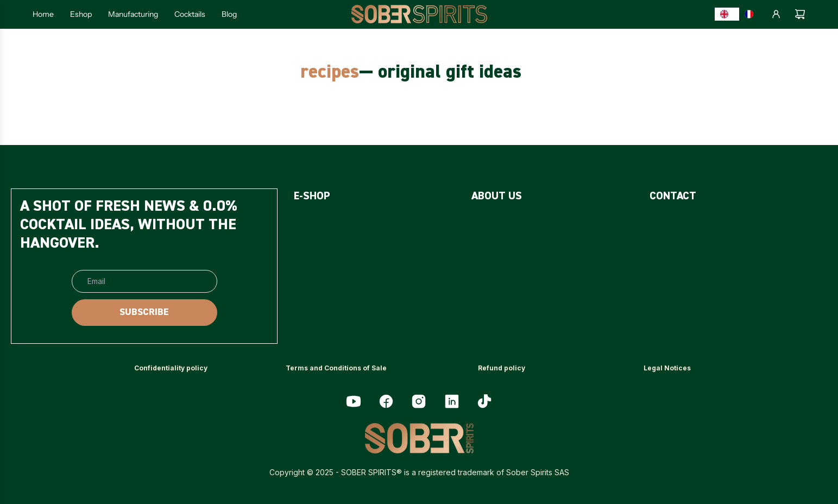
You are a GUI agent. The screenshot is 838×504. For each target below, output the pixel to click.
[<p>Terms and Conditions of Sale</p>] (336, 368)
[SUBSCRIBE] (144, 313)
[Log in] (776, 14)
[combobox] (727, 14)
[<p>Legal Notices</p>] (667, 368)
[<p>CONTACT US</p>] (682, 223)
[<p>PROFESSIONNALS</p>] (694, 251)
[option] (752, 14)
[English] (727, 14)
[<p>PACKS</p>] (310, 251)
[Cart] (800, 14)
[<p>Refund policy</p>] (502, 368)
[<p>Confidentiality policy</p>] (171, 368)
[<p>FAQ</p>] (481, 223)
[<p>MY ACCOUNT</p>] (684, 279)
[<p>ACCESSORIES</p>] (328, 279)
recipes (330, 73)
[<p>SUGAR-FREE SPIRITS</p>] (346, 223)
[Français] (752, 14)
